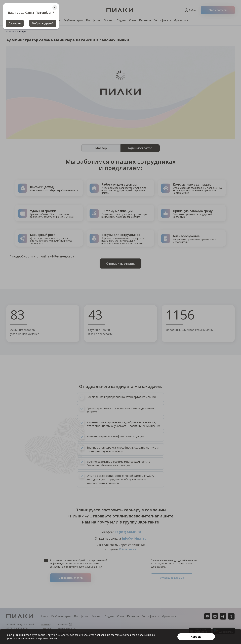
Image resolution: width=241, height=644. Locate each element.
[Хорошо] (196, 637)
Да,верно (15, 23)
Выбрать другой (43, 23)
